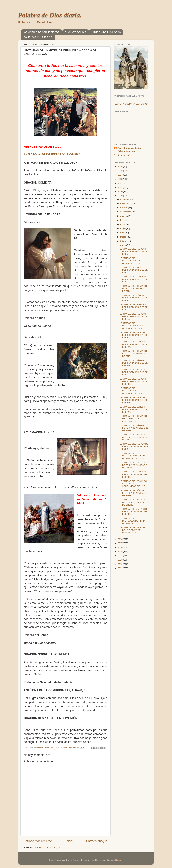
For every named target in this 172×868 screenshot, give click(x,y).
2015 (120, 552)
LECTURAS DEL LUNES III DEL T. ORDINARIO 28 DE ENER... (134, 279)
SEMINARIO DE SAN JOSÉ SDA (42, 32)
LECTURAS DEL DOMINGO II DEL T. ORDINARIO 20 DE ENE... (133, 353)
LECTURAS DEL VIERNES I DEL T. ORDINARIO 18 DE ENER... (134, 372)
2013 (120, 560)
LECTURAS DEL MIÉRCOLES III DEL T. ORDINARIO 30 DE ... (132, 261)
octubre (124, 208)
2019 (120, 196)
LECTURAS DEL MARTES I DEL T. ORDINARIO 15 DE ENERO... (134, 400)
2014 (120, 556)
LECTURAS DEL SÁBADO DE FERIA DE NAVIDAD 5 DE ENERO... (134, 493)
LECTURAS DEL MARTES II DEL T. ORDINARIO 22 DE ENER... (134, 335)
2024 (120, 175)
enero (123, 245)
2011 (120, 568)
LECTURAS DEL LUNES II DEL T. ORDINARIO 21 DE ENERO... (134, 344)
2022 (120, 183)
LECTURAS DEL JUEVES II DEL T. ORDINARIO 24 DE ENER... (134, 316)
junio (123, 224)
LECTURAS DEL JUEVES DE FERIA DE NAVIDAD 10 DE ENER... (134, 446)
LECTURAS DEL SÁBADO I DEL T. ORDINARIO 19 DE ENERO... (134, 363)
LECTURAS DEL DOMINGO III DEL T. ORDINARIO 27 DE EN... (133, 289)
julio (123, 220)
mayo (123, 229)
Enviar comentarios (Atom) (50, 847)
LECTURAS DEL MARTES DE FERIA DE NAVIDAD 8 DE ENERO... (134, 465)
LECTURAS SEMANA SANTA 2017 (131, 104)
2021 (120, 187)
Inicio (69, 841)
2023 (120, 179)
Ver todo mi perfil (122, 155)
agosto (124, 216)
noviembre (126, 204)
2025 (120, 171)
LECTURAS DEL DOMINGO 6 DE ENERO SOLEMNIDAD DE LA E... (133, 484)
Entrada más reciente (38, 841)
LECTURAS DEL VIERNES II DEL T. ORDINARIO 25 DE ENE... (134, 307)
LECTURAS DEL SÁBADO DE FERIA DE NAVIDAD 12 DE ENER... (134, 428)
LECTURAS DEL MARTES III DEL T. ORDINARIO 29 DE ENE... (134, 270)
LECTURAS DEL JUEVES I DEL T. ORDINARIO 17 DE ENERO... (134, 381)
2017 (120, 543)
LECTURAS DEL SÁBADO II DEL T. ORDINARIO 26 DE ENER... (134, 298)
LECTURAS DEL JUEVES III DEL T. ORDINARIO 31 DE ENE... (134, 251)
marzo (124, 237)
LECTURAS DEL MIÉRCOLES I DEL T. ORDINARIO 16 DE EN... (133, 391)
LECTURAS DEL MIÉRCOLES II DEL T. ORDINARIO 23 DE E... (132, 326)
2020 (120, 192)
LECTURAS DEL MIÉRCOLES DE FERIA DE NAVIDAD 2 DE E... (132, 521)
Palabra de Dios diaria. (50, 15)
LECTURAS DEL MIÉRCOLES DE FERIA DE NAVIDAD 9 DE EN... (133, 456)
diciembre (125, 199)
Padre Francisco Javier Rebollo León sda (129, 149)
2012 (120, 564)
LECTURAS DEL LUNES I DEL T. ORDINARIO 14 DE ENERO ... (134, 409)
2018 (120, 539)
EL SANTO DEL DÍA (75, 32)
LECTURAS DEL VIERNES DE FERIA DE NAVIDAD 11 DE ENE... (134, 437)
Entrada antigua (97, 841)
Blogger (119, 860)
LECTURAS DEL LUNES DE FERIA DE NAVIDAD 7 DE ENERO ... (134, 474)
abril (123, 233)
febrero (124, 241)
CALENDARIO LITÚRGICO (38, 37)
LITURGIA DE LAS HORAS (106, 32)
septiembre (126, 212)
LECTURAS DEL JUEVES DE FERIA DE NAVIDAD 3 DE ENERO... (134, 512)
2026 (120, 166)
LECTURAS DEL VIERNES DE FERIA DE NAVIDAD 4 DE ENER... (134, 502)
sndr (92, 860)
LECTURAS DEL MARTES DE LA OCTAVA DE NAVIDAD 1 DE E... (133, 530)
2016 (120, 547)
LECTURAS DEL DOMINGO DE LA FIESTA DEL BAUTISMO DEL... (133, 419)
